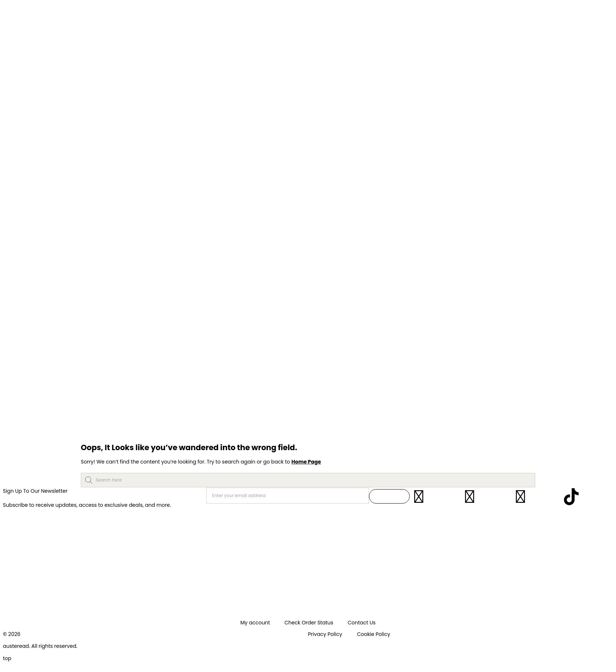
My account (255, 623)
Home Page (306, 462)
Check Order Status (309, 623)
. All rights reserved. (53, 646)
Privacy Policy (325, 634)
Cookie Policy (374, 634)
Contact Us (362, 623)
